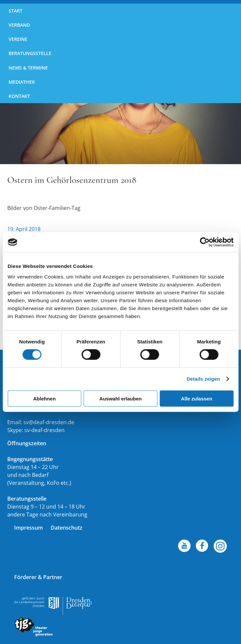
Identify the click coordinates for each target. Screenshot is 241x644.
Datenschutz (67, 528)
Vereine (18, 39)
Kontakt (19, 96)
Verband (19, 25)
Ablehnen (45, 398)
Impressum (29, 528)
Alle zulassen (197, 398)
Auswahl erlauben (120, 398)
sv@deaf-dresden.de (49, 422)
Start (15, 11)
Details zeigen (203, 379)
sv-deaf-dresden (45, 430)
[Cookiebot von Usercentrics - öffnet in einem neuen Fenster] (205, 242)
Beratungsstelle (30, 53)
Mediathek (22, 82)
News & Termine (28, 68)
